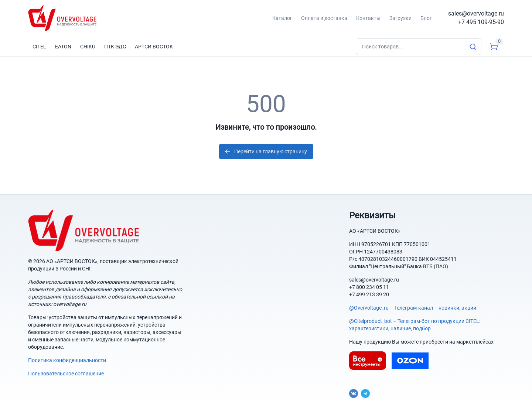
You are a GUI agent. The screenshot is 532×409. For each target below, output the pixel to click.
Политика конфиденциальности (67, 360)
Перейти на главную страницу (265, 151)
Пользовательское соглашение (66, 374)
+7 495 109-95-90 (481, 22)
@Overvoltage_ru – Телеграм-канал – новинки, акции (413, 308)
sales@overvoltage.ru (476, 13)
